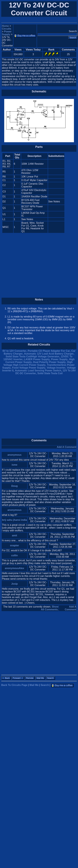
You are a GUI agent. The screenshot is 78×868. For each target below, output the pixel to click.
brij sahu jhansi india (14, 520)
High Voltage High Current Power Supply (38, 364)
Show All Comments (50, 608)
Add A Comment (67, 447)
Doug (14, 486)
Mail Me (34, 685)
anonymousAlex (15, 568)
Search (45, 685)
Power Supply (7, 33)
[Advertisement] (29, 266)
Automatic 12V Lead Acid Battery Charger (49, 354)
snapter (15, 545)
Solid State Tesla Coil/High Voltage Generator (32, 356)
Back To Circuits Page (14, 685)
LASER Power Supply (37, 359)
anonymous (15, 455)
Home (5, 26)
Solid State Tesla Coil (50, 373)
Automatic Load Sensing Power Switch (38, 371)
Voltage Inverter (56, 368)
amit (14, 535)
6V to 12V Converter (14, 351)
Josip (15, 584)
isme (14, 465)
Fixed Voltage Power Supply (29, 368)
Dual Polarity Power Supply (49, 362)
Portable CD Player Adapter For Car (49, 351)
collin (15, 555)
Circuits (7, 29)
